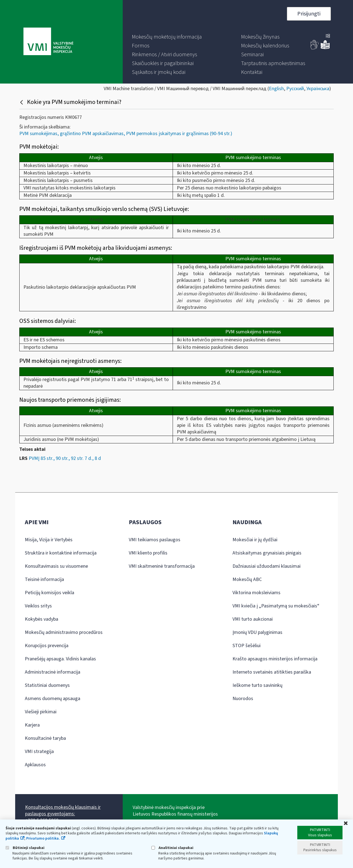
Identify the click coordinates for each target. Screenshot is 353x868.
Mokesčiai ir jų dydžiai (255, 540)
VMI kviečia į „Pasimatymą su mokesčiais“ (276, 606)
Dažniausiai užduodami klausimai (267, 566)
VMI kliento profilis (148, 553)
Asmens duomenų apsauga (53, 699)
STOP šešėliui (247, 646)
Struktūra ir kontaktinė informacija (61, 553)
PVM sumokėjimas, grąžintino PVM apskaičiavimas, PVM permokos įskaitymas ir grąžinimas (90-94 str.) (126, 134)
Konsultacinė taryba (45, 738)
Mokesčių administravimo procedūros (64, 632)
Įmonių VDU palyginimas (257, 632)
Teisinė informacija (44, 579)
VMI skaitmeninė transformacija (162, 566)
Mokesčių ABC (247, 579)
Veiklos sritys (38, 606)
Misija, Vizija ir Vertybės (49, 540)
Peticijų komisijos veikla (50, 593)
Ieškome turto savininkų (257, 685)
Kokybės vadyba (42, 619)
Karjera (32, 725)
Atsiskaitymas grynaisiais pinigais (267, 553)
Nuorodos (243, 699)
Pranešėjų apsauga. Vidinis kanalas (60, 659)
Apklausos (35, 765)
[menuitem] (167, 37)
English (276, 89)
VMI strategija (39, 752)
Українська (318, 89)
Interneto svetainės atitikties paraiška (272, 672)
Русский (295, 89)
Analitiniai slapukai (172, 848)
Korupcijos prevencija (47, 646)
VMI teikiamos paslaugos (155, 540)
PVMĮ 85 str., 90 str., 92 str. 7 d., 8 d (65, 458)
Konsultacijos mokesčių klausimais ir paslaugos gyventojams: (63, 811)
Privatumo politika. (43, 838)
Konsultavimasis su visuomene (56, 566)
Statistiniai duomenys (47, 685)
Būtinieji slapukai (25, 848)
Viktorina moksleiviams (256, 593)
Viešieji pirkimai (41, 712)
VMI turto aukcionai (253, 619)
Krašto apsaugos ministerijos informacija (275, 659)
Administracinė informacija (53, 672)
